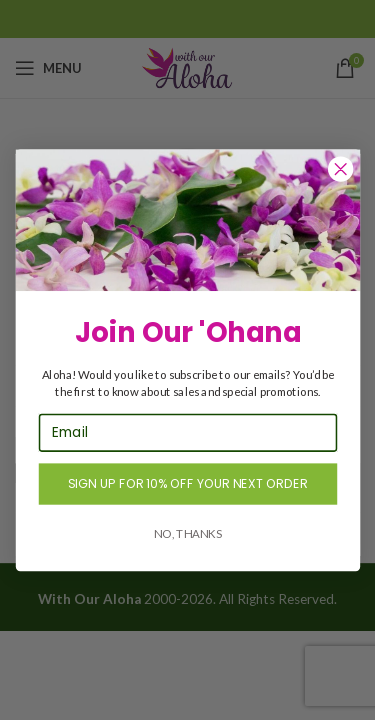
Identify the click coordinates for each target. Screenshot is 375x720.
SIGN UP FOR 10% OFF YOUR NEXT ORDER (188, 483)
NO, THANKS (187, 533)
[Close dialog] (340, 168)
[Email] (187, 432)
